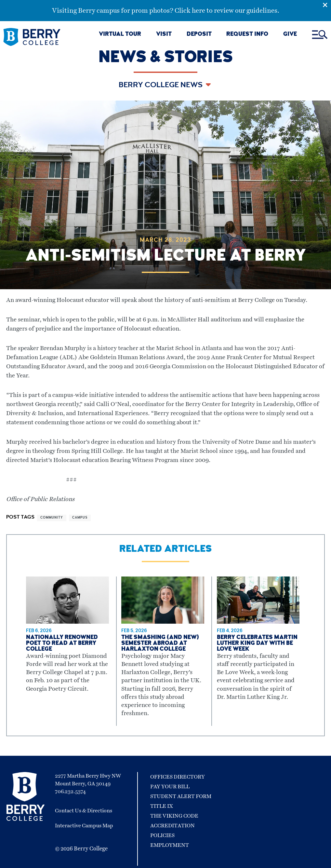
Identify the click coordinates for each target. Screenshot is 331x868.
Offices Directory (178, 777)
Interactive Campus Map (84, 826)
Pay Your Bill (170, 787)
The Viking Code (174, 816)
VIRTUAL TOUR (120, 35)
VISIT (164, 35)
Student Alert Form (181, 796)
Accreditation (172, 826)
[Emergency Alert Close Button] (327, 4)
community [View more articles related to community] (52, 518)
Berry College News (161, 86)
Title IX (162, 806)
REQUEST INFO (247, 35)
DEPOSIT (199, 35)
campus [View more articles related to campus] (80, 518)
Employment (170, 845)
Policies (162, 835)
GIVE (290, 35)
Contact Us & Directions (84, 811)
